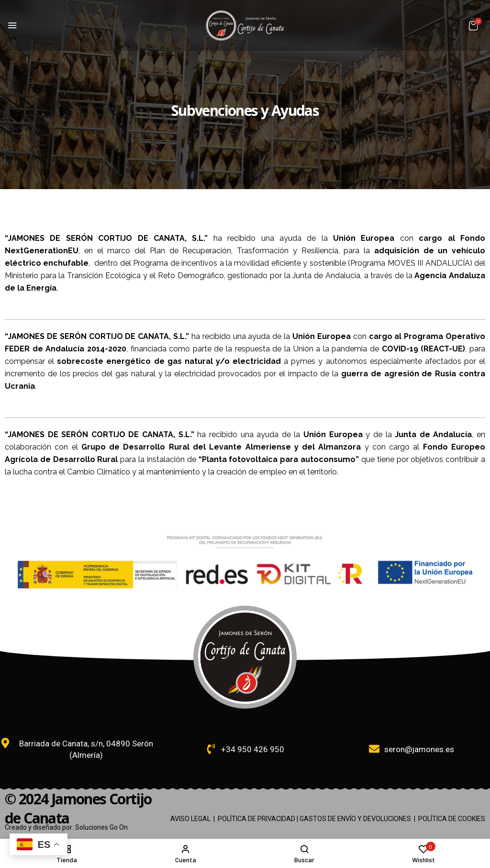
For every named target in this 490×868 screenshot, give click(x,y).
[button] (473, 26)
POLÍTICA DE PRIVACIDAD (256, 819)
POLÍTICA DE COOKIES (452, 819)
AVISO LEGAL (190, 819)
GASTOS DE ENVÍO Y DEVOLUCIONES (355, 819)
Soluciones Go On (101, 827)
